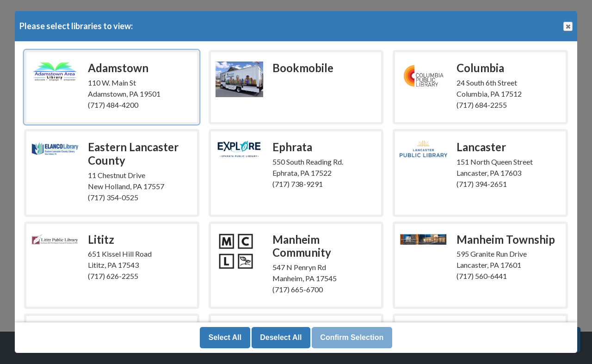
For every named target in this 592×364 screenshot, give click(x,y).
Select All (225, 337)
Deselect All (281, 337)
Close (567, 27)
